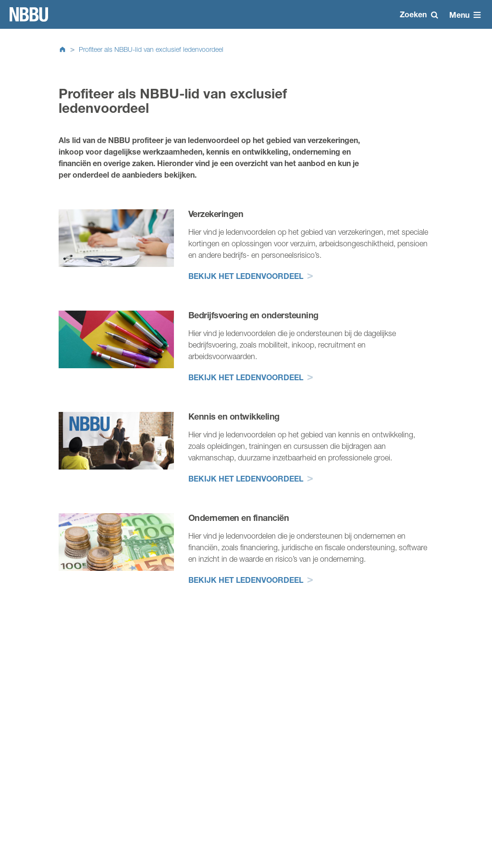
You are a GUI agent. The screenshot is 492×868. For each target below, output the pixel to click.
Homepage (29, 14)
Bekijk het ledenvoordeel (246, 276)
